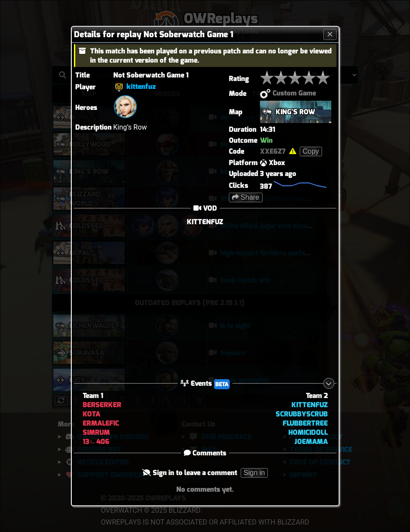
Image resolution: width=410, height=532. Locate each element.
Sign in (254, 473)
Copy (311, 151)
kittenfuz (141, 86)
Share (246, 197)
